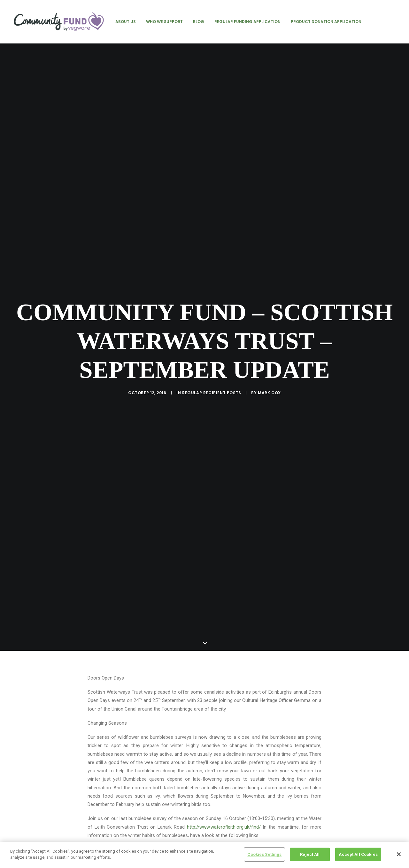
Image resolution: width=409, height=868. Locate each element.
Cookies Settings (264, 854)
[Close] (399, 854)
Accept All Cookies (358, 854)
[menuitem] (126, 22)
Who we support (164, 22)
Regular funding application (247, 22)
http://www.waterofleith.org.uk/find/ (224, 725)
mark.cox (269, 342)
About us (126, 22)
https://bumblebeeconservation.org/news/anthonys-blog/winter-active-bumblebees (175, 748)
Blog (199, 22)
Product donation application (326, 22)
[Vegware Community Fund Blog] (59, 22)
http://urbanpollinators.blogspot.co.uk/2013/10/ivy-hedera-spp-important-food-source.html (183, 762)
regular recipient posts (212, 342)
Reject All (310, 854)
